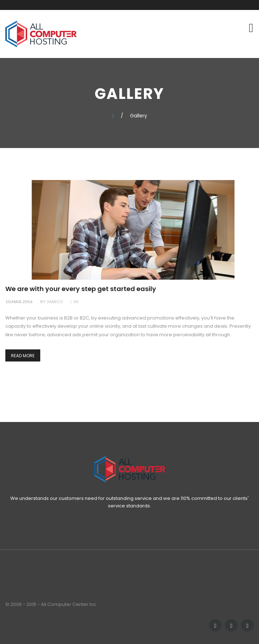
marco (55, 302)
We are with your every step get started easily (81, 289)
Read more (23, 356)
